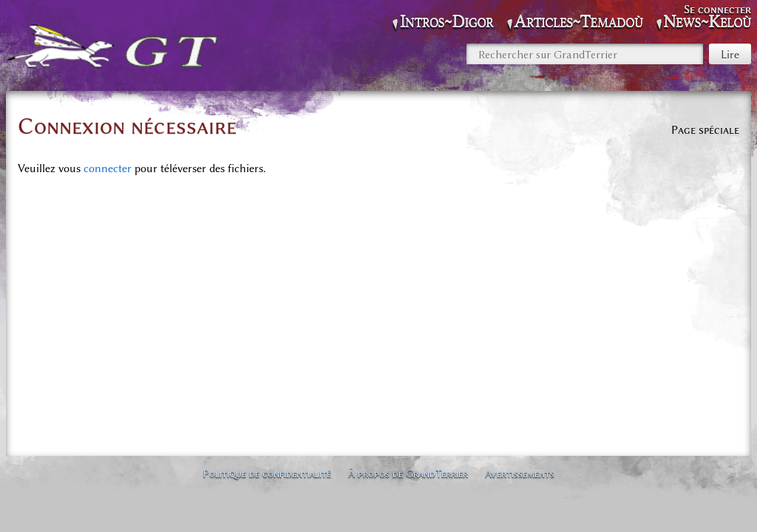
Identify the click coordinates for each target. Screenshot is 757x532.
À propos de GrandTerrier (408, 474)
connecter (108, 168)
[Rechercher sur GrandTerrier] (585, 54)
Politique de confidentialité (267, 474)
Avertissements (520, 474)
